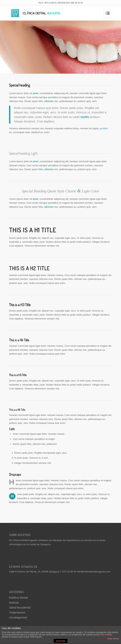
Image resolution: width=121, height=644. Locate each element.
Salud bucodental (20, 607)
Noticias (14, 602)
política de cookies (103, 635)
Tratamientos (17, 612)
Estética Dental (18, 598)
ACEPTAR (60, 641)
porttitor (104, 128)
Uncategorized (18, 617)
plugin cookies (113, 639)
